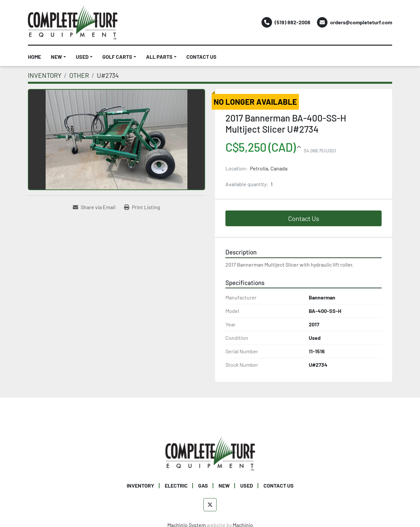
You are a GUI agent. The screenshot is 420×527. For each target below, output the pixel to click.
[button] (58, 57)
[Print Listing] (142, 207)
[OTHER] (79, 75)
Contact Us (304, 218)
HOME (34, 57)
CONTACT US (201, 57)
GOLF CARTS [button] (117, 57)
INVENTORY (140, 485)
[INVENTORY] (45, 75)
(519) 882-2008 (293, 22)
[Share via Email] (94, 207)
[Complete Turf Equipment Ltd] (210, 453)
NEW (56, 57)
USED (82, 57)
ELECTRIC (176, 485)
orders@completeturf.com (361, 22)
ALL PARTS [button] (159, 57)
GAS (203, 485)
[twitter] (210, 505)
